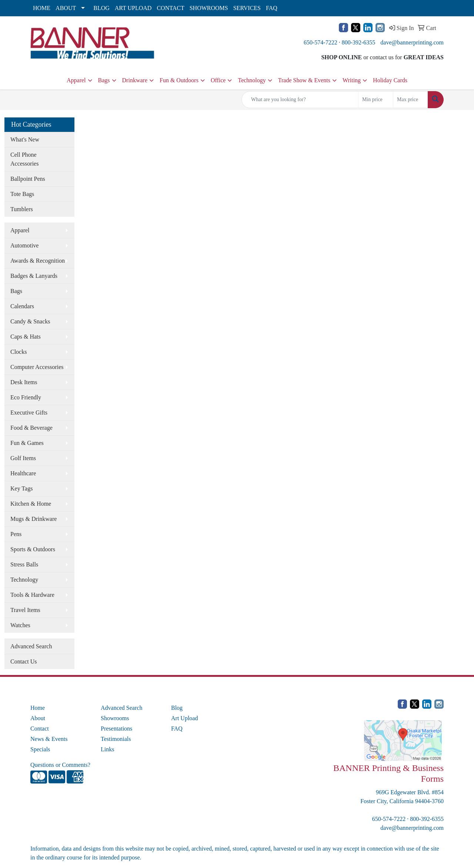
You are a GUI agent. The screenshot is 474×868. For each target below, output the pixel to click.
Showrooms (115, 718)
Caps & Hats (26, 337)
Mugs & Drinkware (34, 519)
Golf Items (23, 458)
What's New (25, 139)
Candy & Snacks (30, 321)
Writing (352, 80)
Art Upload (184, 718)
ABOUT (66, 8)
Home (38, 708)
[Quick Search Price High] (410, 100)
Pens (16, 534)
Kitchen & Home (31, 504)
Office (218, 80)
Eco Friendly (26, 397)
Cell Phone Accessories (24, 159)
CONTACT (170, 8)
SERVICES (247, 8)
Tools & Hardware (32, 595)
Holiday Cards (390, 80)
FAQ (272, 8)
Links (107, 749)
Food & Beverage (31, 428)
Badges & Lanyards (34, 276)
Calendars (22, 306)
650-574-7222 (321, 42)
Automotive (24, 245)
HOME (42, 8)
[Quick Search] (300, 100)
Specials (40, 749)
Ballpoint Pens (28, 179)
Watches (20, 625)
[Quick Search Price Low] (376, 100)
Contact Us (24, 661)
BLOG (101, 8)
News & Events (49, 739)
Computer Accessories (37, 367)
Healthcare (23, 473)
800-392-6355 (359, 42)
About (38, 718)
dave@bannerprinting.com (412, 42)
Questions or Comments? (60, 765)
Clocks (19, 352)
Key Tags (21, 488)
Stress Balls (24, 564)
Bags (104, 80)
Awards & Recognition (38, 261)
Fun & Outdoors (179, 80)
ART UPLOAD (133, 8)
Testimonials (116, 739)
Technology (252, 80)
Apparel (76, 80)
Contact (40, 729)
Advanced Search (31, 646)
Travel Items (25, 610)
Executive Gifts (29, 413)
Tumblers (22, 209)
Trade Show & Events (304, 80)
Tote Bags (22, 194)
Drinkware (135, 80)
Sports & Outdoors (33, 549)
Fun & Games (27, 443)
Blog (177, 708)
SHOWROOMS (209, 8)
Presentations (116, 729)
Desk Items (24, 382)
